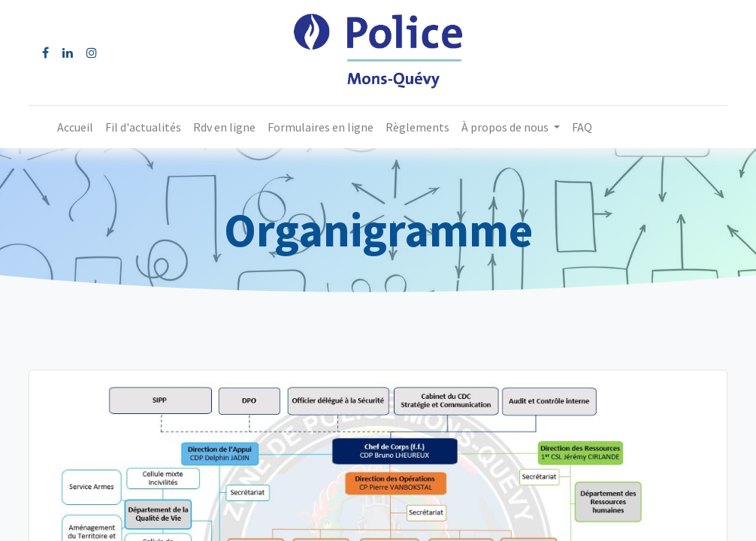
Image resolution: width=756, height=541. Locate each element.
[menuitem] (75, 127)
